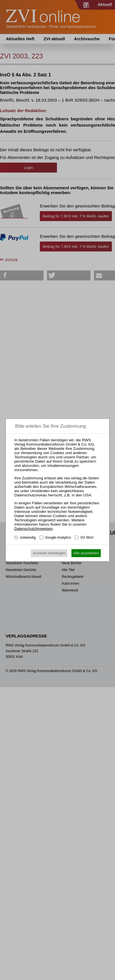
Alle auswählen (86, 553)
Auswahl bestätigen (49, 553)
